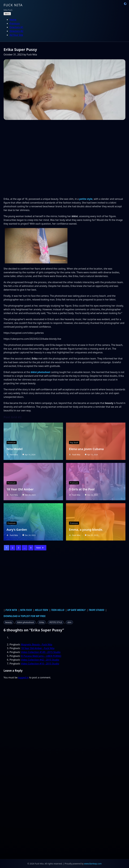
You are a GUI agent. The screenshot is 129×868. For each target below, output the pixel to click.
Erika (42, 622)
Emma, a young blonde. (86, 530)
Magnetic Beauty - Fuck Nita (37, 644)
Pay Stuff (74, 443)
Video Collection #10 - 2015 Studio (40, 664)
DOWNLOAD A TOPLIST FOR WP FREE (25, 616)
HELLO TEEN (42, 610)
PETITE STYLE (56, 622)
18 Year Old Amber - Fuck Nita (38, 648)
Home (13, 20)
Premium (15, 23)
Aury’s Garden (17, 530)
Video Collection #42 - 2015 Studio (40, 660)
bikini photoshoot (40, 372)
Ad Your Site (16, 35)
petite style (86, 199)
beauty (8, 622)
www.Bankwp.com (93, 864)
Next (40, 548)
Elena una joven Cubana (86, 449)
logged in (23, 677)
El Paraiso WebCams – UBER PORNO (41, 656)
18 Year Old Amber (20, 489)
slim (69, 622)
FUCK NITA (12, 610)
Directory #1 (16, 27)
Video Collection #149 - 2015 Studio (41, 652)
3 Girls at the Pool (82, 489)
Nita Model (15, 449)
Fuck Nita (13, 5)
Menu (7, 14)
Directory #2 (16, 31)
